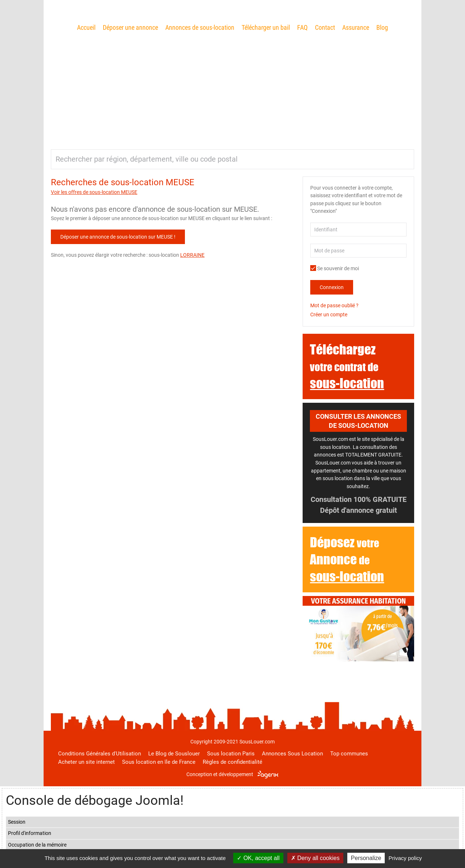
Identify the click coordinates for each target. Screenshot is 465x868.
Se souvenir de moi (335, 268)
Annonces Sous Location (292, 754)
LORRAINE (192, 255)
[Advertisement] (232, 88)
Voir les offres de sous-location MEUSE (94, 192)
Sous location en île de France (159, 762)
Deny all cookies (315, 858)
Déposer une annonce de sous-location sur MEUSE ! (118, 237)
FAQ (302, 27)
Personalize (366, 858)
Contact (325, 27)
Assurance (356, 27)
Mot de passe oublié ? (334, 305)
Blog (382, 27)
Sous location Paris (231, 754)
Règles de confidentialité (232, 762)
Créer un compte (329, 315)
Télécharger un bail (266, 27)
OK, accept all (258, 858)
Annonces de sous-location (200, 27)
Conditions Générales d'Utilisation (100, 754)
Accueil (86, 27)
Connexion (332, 287)
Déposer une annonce (130, 27)
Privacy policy (405, 858)
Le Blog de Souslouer (174, 754)
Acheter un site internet (86, 762)
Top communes (349, 754)
